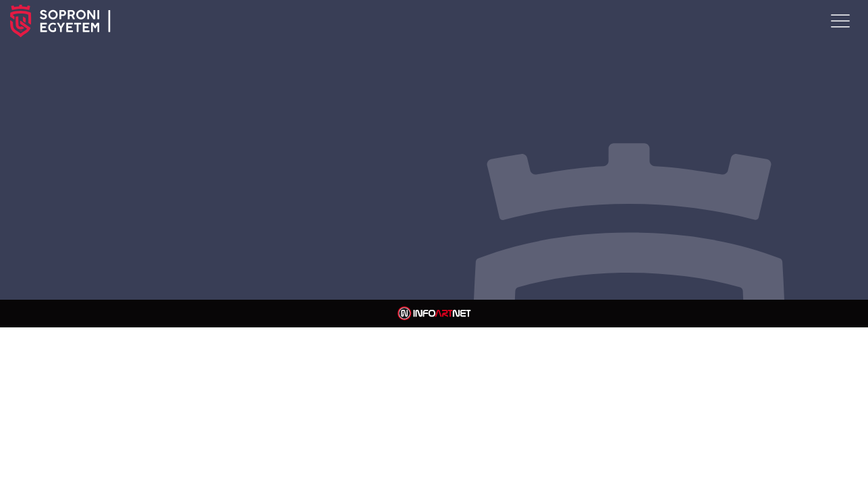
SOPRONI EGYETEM (132, 21)
